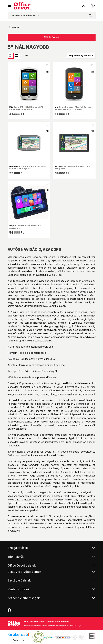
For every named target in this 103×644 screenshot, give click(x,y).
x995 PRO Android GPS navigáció (25, 227)
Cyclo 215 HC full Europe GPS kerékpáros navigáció (26, 108)
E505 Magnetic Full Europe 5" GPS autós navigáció (28, 167)
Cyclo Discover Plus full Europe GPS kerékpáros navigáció (73, 108)
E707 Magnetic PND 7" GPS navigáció (72, 167)
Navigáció (16, 27)
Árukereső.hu (19, 640)
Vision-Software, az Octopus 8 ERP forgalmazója (61, 626)
